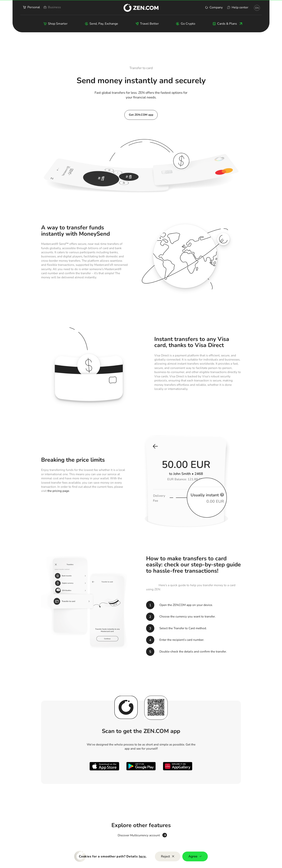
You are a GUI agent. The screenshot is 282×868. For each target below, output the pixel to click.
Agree (195, 856)
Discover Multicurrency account (139, 836)
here (142, 856)
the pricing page (58, 491)
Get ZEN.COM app (141, 115)
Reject (168, 856)
